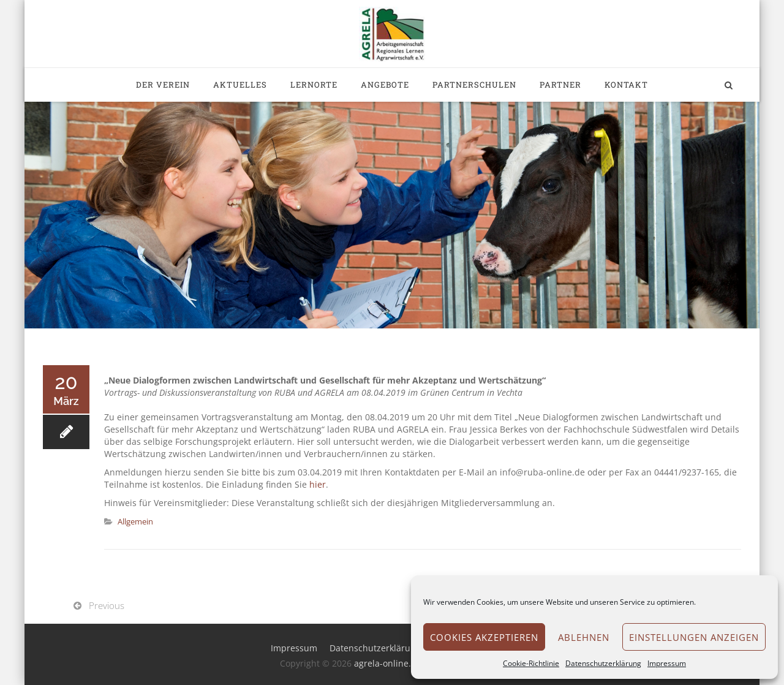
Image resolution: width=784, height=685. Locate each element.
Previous (107, 605)
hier (318, 484)
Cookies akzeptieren (484, 637)
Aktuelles (240, 85)
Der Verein (163, 85)
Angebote (385, 85)
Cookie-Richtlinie (531, 663)
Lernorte (314, 85)
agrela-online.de (388, 663)
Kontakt (626, 85)
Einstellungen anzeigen (694, 637)
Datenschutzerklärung (603, 663)
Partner (560, 85)
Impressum (667, 663)
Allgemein (135, 521)
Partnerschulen (474, 85)
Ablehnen (584, 637)
